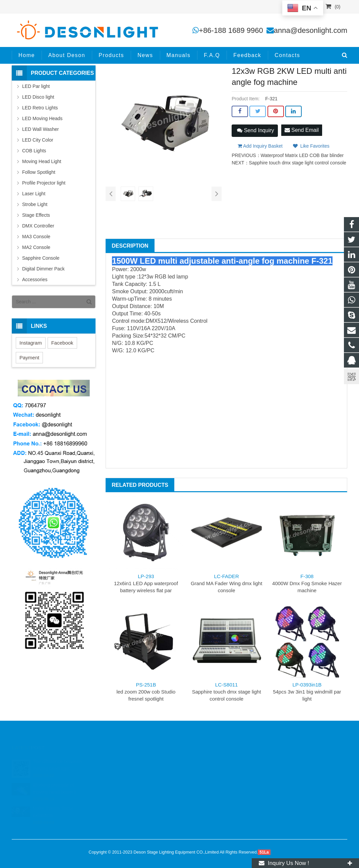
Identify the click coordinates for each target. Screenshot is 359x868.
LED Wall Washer (40, 129)
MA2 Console (36, 247)
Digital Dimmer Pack (43, 269)
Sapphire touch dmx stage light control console (298, 163)
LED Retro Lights (40, 108)
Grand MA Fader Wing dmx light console (226, 583)
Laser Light (34, 194)
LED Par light (36, 86)
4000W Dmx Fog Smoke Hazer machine (307, 583)
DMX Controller (38, 226)
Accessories (35, 279)
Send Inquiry (255, 130)
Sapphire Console (41, 258)
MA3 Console (36, 237)
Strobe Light (35, 204)
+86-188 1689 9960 (231, 30)
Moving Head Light (42, 161)
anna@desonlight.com (311, 30)
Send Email (302, 130)
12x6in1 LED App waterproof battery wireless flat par (146, 583)
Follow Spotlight (39, 172)
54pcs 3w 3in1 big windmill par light (307, 692)
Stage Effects (36, 215)
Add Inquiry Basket (260, 146)
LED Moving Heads (42, 118)
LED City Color (38, 140)
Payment (29, 358)
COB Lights (34, 151)
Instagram (31, 343)
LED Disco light (38, 97)
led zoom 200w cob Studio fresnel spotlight (146, 692)
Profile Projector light (44, 183)
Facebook (62, 343)
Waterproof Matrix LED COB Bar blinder (302, 155)
